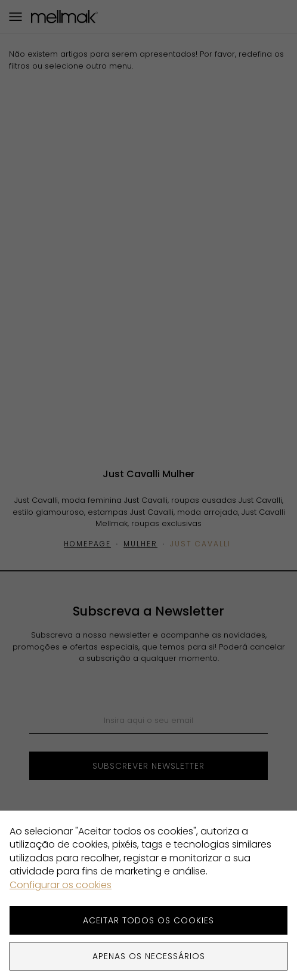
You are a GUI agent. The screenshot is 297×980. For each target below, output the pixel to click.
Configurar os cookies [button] (61, 885)
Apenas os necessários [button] (149, 956)
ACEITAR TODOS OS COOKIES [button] (148, 920)
